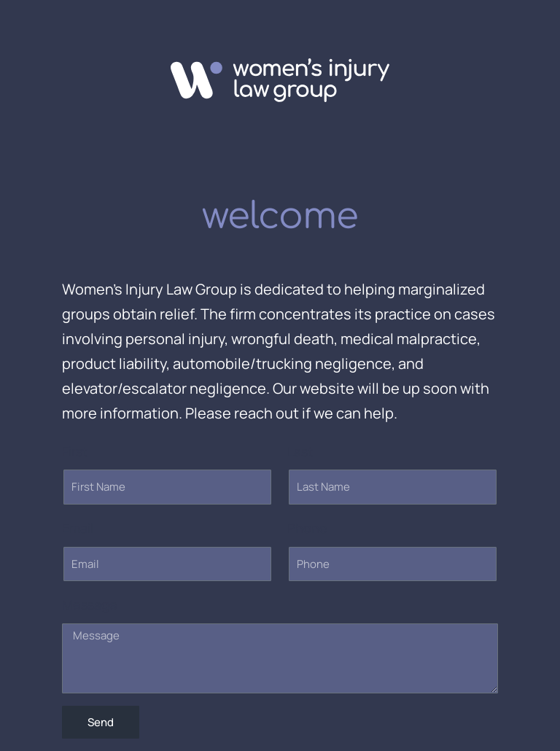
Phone (307, 528)
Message (90, 604)
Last (300, 451)
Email (78, 528)
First (75, 451)
